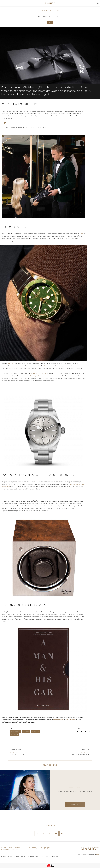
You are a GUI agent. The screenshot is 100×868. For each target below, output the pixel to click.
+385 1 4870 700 (70, 720)
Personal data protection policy (49, 857)
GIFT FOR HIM (14, 734)
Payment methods (7, 857)
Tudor (81, 234)
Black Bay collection (36, 376)
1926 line (10, 364)
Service (24, 848)
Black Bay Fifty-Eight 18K (38, 373)
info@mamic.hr (58, 720)
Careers (17, 857)
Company (33, 848)
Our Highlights (45, 848)
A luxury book (72, 612)
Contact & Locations (10, 850)
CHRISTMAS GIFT (15, 731)
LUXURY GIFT (35, 731)
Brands (17, 848)
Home (4, 848)
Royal (46, 366)
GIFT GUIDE (26, 731)
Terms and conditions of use (29, 857)
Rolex (10, 848)
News (50, 22)
